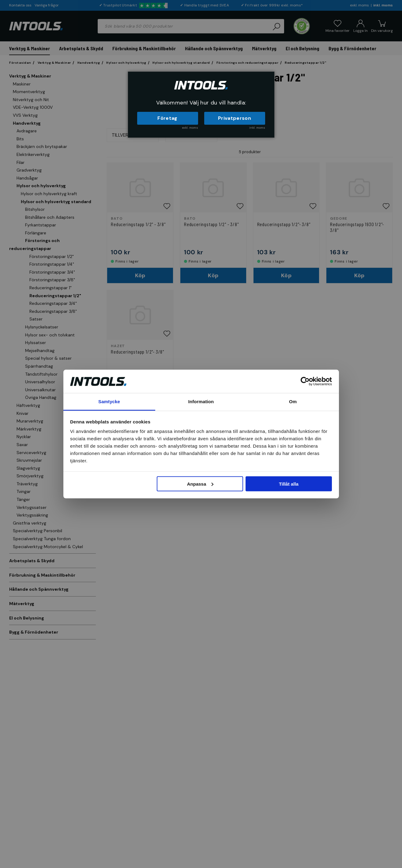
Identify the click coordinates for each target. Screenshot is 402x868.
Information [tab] (201, 402)
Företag (167, 118)
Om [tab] (293, 402)
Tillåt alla (289, 484)
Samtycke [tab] (109, 402)
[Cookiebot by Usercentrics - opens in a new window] (305, 381)
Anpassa (200, 484)
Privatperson (235, 118)
